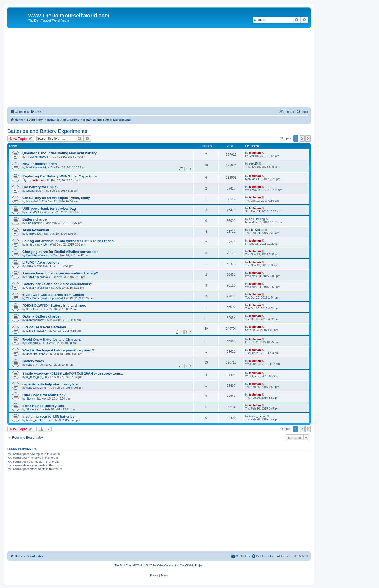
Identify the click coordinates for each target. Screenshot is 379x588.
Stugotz (31, 409)
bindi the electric (37, 167)
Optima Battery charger (42, 316)
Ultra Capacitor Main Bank (44, 395)
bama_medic (35, 420)
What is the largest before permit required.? (58, 350)
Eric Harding (34, 223)
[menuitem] (35, 112)
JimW (30, 266)
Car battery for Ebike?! (41, 187)
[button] (308, 139)
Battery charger (35, 219)
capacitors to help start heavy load (51, 384)
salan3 (31, 365)
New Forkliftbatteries (39, 164)
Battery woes (33, 361)
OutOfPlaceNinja (37, 277)
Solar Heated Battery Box (43, 406)
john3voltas (34, 234)
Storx (30, 398)
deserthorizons (36, 354)
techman (255, 153)
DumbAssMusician (38, 255)
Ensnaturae (34, 191)
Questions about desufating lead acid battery (59, 153)
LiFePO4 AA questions (41, 262)
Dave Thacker (35, 331)
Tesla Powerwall (36, 230)
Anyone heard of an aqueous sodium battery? (60, 273)
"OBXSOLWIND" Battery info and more (54, 306)
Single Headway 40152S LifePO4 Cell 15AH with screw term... (73, 373)
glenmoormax (35, 320)
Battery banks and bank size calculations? (57, 284)
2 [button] (302, 139)
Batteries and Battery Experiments (47, 131)
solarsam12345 (36, 388)
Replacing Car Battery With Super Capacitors (60, 176)
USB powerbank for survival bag (49, 209)
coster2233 (33, 212)
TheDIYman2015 (37, 157)
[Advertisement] (159, 68)
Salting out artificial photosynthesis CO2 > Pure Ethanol (69, 241)
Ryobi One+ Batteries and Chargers (52, 339)
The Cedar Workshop (40, 298)
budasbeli (33, 201)
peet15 (253, 163)
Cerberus (32, 343)
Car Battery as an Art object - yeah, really (56, 198)
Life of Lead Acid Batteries (44, 327)
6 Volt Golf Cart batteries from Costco (53, 295)
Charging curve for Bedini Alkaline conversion (61, 252)
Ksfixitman (33, 309)
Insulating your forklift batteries (48, 416)
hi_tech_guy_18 (37, 244)
